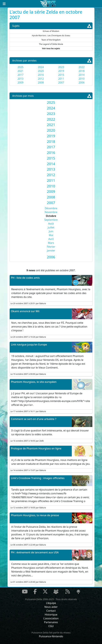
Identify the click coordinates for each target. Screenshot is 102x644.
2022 (81, 67)
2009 (21, 82)
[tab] (51, 103)
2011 (61, 79)
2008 (41, 82)
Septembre (51, 220)
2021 (21, 71)
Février (51, 247)
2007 (61, 82)
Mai (51, 235)
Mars (51, 243)
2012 (41, 79)
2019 (61, 71)
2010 (81, 79)
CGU (51, 626)
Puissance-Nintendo (51, 636)
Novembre (51, 212)
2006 (81, 82)
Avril (51, 239)
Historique (51, 615)
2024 (41, 67)
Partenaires (51, 622)
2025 (21, 67)
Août (51, 224)
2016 (41, 75)
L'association (51, 618)
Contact (51, 611)
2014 (81, 75)
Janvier (51, 250)
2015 (61, 75)
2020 (41, 71)
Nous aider (51, 607)
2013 (21, 79)
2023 (61, 67)
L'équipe (51, 603)
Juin (51, 231)
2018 (81, 71)
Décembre (51, 208)
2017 (21, 75)
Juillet (51, 227)
